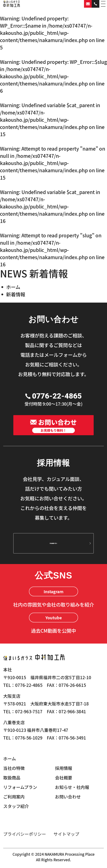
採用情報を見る (53, 543)
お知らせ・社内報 (72, 787)
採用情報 (64, 768)
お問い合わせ (68, 797)
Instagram (54, 591)
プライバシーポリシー (25, 834)
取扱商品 (12, 778)
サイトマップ (66, 834)
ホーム (13, 287)
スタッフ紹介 (16, 806)
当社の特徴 (14, 768)
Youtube (54, 618)
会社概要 (64, 778)
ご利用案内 (14, 797)
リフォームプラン (20, 787)
